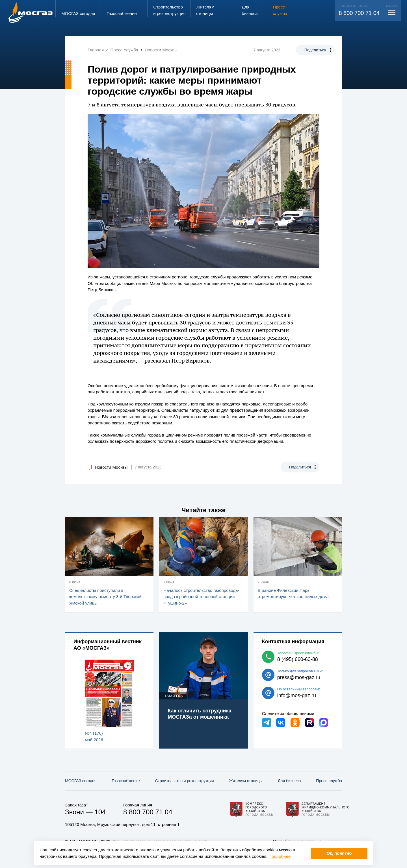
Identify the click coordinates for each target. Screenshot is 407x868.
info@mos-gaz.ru (297, 695)
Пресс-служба (329, 781)
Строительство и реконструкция (185, 781)
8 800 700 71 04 (359, 13)
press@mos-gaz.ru (299, 677)
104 (100, 812)
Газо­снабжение (126, 781)
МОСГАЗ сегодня (81, 781)
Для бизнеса (289, 781)
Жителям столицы (246, 781)
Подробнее (280, 856)
